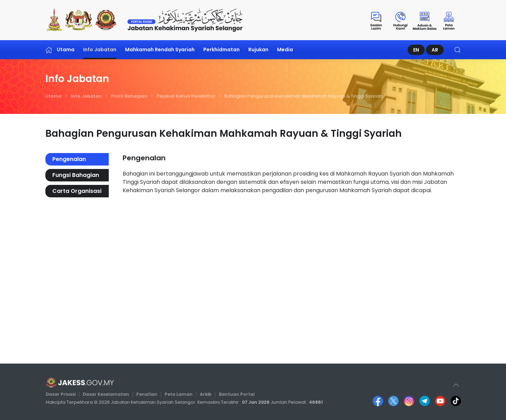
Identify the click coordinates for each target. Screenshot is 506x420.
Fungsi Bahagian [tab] (76, 175)
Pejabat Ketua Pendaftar (186, 96)
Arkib (206, 395)
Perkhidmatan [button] (221, 50)
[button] (458, 50)
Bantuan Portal (236, 395)
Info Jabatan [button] (100, 50)
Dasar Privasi (64, 395)
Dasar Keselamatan (108, 395)
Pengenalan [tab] (69, 159)
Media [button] (285, 50)
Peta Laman (179, 395)
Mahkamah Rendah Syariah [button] (160, 50)
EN (416, 50)
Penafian (148, 395)
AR (435, 50)
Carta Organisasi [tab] (77, 191)
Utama (60, 50)
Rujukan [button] (258, 50)
